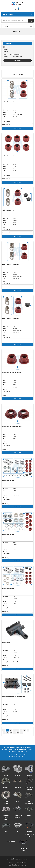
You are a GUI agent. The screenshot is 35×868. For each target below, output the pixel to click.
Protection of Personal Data (17, 863)
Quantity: (5, 125)
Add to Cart (18, 128)
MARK (7, 47)
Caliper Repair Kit (8, 102)
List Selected (18, 61)
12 (18, 733)
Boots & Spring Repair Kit (11, 264)
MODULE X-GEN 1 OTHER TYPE (14, 57)
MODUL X (8, 49)
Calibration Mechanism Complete (14, 697)
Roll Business (22, 865)
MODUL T (8, 52)
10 (11, 733)
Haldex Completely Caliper (13, 54)
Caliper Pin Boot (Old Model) (12, 372)
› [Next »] (21, 733)
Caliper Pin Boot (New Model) (12, 426)
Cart (18, 9)
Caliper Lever (7, 643)
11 (14, 733)
